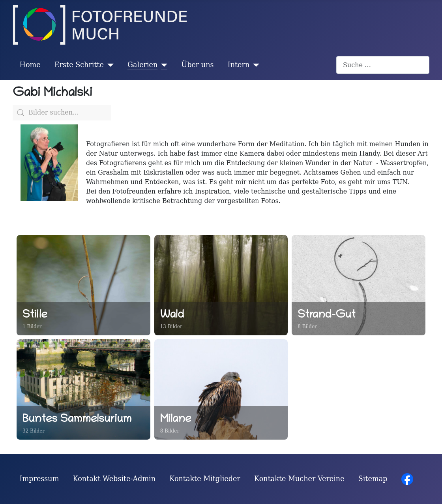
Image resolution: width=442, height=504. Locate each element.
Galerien (142, 65)
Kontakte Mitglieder (205, 479)
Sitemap (373, 479)
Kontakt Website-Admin (114, 479)
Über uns (197, 65)
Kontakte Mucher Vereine (299, 479)
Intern (239, 65)
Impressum (39, 479)
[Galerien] (162, 65)
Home (30, 65)
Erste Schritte (79, 65)
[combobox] (383, 65)
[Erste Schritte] (109, 65)
